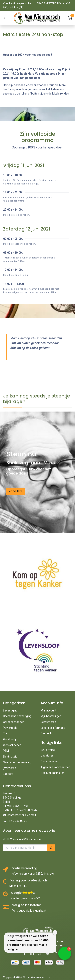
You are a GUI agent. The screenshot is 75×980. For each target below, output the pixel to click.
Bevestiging (10, 710)
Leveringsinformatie (53, 728)
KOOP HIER (16, 491)
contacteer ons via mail (22, 815)
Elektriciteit (10, 757)
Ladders (8, 774)
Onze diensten (49, 761)
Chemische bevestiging (17, 716)
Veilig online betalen (27, 905)
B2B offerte (48, 750)
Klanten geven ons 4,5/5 (26, 898)
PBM (6, 751)
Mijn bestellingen (51, 716)
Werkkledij (9, 739)
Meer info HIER (18, 886)
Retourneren (48, 722)
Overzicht (47, 733)
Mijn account (48, 710)
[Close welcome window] (55, 933)
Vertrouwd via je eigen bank (29, 911)
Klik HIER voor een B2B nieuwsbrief (22, 839)
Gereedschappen (14, 722)
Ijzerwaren (9, 768)
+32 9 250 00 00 (17, 821)
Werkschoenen (12, 745)
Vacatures (47, 756)
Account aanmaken (52, 773)
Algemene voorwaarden (55, 767)
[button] (51, 848)
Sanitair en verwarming (17, 762)
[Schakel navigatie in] (4, 18)
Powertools (10, 728)
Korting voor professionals (28, 881)
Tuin (6, 733)
